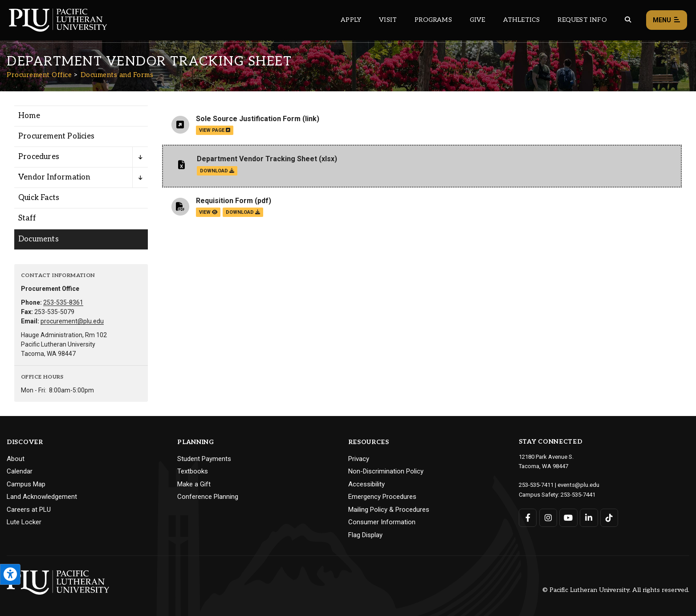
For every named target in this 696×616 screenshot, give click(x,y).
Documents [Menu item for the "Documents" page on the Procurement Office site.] (39, 239)
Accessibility (366, 484)
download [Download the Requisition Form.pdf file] (243, 212)
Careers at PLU (29, 510)
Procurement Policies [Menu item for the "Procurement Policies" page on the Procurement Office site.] (56, 136)
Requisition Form (224, 201)
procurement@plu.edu (72, 321)
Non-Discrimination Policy (386, 471)
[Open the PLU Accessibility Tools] (10, 574)
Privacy (359, 459)
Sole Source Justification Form (248, 119)
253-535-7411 (536, 484)
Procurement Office (39, 75)
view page (215, 130)
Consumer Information (382, 522)
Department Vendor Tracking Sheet (257, 159)
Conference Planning (208, 497)
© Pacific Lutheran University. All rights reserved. (616, 590)
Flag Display (365, 535)
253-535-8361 (63, 302)
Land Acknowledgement (42, 497)
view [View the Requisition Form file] (208, 212)
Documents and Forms (117, 75)
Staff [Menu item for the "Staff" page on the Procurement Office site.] (27, 218)
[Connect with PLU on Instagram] (548, 517)
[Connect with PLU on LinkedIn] (588, 517)
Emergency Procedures (382, 497)
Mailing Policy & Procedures (389, 510)
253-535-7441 (578, 494)
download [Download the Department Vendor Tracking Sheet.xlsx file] (217, 171)
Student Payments (204, 459)
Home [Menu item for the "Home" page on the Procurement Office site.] (29, 116)
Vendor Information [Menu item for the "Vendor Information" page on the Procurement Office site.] (54, 177)
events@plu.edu (578, 484)
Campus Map (26, 484)
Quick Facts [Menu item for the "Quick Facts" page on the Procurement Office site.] (39, 198)
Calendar (20, 471)
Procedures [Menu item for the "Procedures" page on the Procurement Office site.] (39, 157)
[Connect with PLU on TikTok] (609, 517)
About (16, 459)
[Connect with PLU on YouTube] (568, 517)
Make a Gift (194, 484)
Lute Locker (24, 522)
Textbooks (193, 471)
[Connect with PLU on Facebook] (528, 517)
